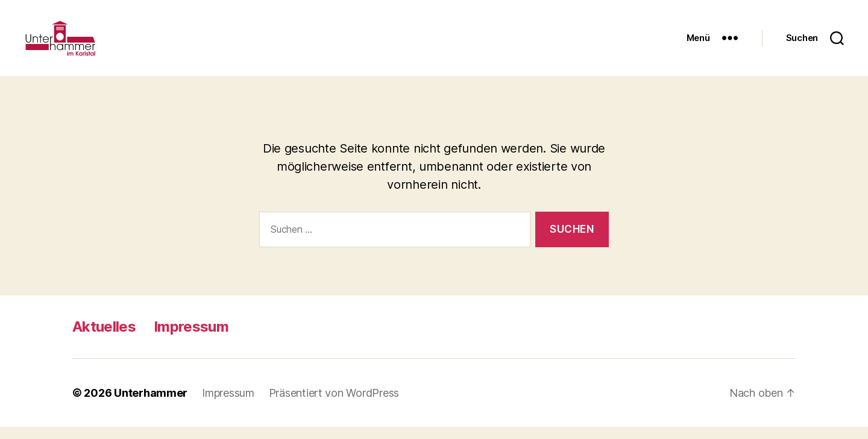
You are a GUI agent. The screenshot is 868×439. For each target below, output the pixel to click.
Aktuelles (104, 339)
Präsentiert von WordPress (334, 405)
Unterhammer (151, 405)
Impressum (191, 339)
